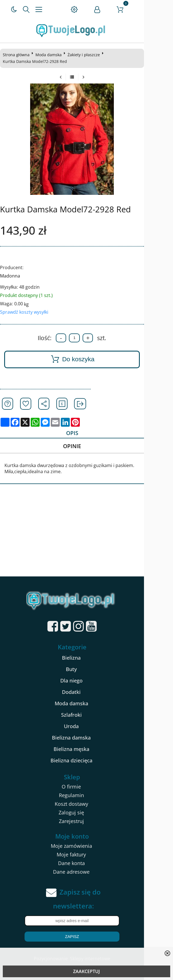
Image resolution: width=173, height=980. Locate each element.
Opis (85, 433)
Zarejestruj (86, 822)
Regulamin (86, 796)
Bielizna (86, 659)
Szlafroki (86, 716)
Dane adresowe (86, 873)
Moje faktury (86, 856)
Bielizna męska (86, 750)
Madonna (12, 276)
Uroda (86, 728)
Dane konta (86, 864)
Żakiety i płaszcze (85, 55)
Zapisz (86, 938)
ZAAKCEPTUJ (86, 971)
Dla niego (86, 682)
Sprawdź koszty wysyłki (26, 312)
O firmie (86, 788)
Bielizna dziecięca (86, 762)
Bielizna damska (86, 739)
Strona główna (18, 55)
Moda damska (50, 55)
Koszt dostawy (86, 805)
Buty (86, 670)
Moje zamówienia (86, 847)
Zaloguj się (86, 814)
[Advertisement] (86, 536)
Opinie (85, 447)
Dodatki (86, 693)
